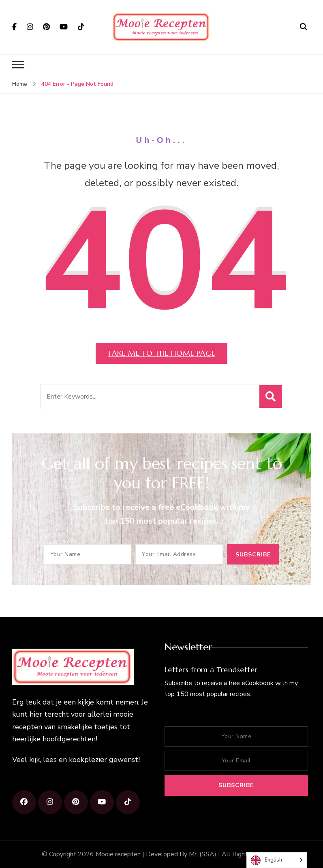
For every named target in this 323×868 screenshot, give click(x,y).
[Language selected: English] (277, 860)
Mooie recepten (118, 854)
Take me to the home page (162, 353)
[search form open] (304, 27)
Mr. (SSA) (203, 854)
